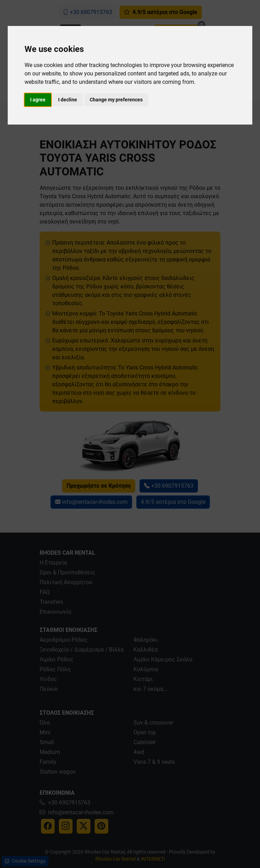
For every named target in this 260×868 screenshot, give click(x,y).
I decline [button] (68, 100)
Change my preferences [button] (116, 100)
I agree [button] (38, 100)
